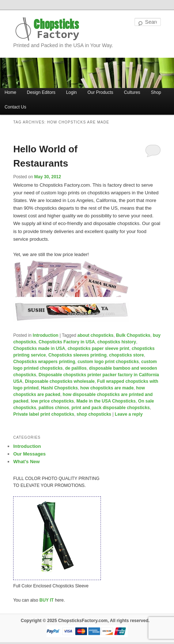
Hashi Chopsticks (59, 388)
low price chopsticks (52, 401)
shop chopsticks (94, 414)
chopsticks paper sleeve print (99, 348)
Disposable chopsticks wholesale (60, 381)
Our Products (100, 92)
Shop (156, 92)
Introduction (46, 335)
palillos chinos (54, 408)
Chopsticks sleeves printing (77, 355)
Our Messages (29, 454)
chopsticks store (126, 355)
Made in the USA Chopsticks (106, 401)
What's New (26, 462)
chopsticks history (117, 342)
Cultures (132, 92)
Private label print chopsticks (44, 414)
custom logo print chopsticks (108, 362)
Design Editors (41, 92)
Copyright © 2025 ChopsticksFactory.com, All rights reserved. (85, 621)
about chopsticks (96, 335)
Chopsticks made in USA (39, 348)
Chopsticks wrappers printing (44, 362)
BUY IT (47, 600)
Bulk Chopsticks (133, 335)
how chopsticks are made (107, 388)
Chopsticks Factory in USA (67, 342)
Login (71, 92)
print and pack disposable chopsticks (111, 408)
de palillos (76, 368)
